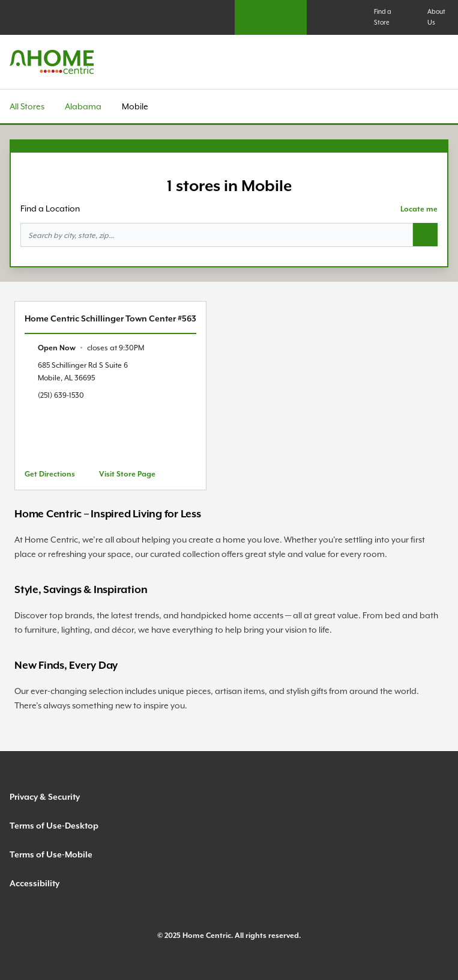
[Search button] (425, 235)
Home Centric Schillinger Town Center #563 (110, 318)
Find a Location (50, 208)
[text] (91, 348)
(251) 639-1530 (61, 395)
